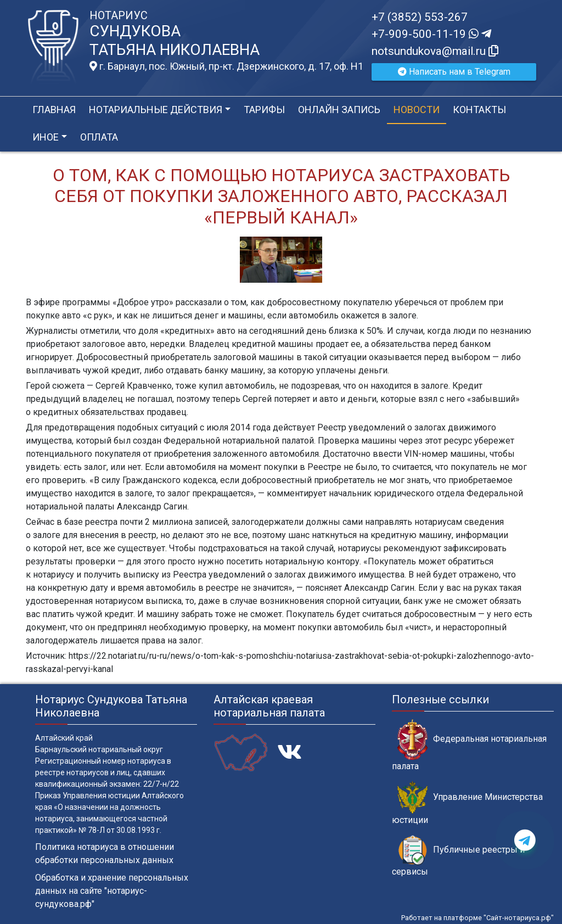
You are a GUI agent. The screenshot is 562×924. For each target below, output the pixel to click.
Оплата (99, 137)
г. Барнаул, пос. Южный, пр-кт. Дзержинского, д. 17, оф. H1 (226, 66)
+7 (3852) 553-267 (420, 17)
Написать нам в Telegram (454, 72)
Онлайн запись (339, 110)
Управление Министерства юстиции (467, 803)
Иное (46, 137)
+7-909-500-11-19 (431, 34)
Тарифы (264, 110)
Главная (54, 110)
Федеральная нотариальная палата (469, 745)
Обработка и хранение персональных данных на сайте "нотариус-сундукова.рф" (112, 891)
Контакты (479, 110)
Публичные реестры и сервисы (458, 856)
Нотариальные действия (156, 110)
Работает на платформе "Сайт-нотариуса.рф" (477, 918)
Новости (417, 110)
